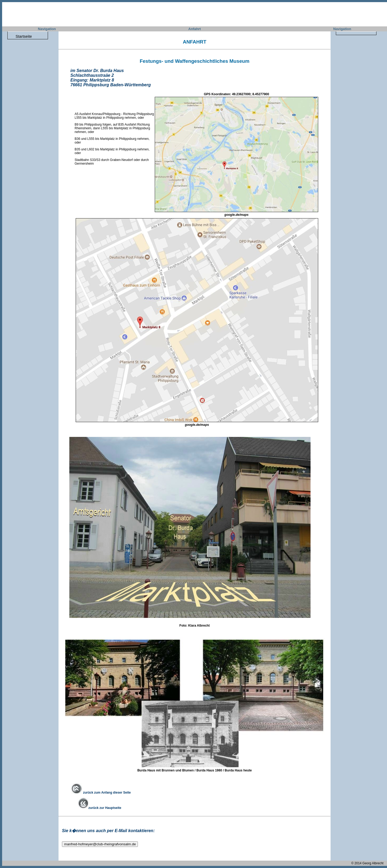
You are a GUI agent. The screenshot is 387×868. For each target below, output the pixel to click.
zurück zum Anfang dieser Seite (101, 793)
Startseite (24, 36)
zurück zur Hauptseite (100, 808)
